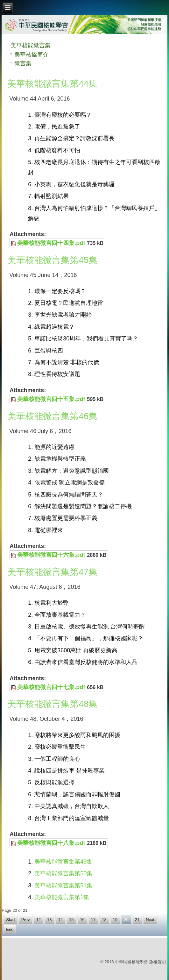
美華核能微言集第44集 (52, 84)
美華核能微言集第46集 (52, 416)
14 (60, 920)
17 (93, 920)
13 (49, 920)
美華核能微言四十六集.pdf (51, 555)
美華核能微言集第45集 (52, 260)
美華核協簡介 (32, 55)
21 (137, 920)
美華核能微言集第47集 (52, 572)
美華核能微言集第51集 (63, 885)
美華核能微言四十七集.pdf (51, 687)
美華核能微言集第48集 (52, 704)
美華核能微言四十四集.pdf (51, 243)
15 (71, 920)
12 (39, 920)
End (10, 929)
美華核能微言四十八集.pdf (51, 843)
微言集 (23, 63)
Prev (26, 920)
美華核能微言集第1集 (62, 897)
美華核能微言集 (31, 45)
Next (150, 920)
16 (82, 920)
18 (104, 920)
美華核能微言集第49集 (63, 862)
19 (115, 920)
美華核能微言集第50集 (63, 873)
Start (10, 920)
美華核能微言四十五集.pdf (51, 399)
